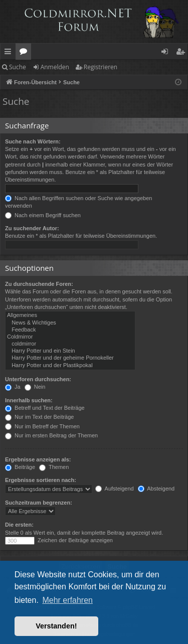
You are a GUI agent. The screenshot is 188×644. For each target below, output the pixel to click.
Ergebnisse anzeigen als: (38, 459)
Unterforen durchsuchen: (38, 379)
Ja (13, 387)
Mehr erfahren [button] (67, 600)
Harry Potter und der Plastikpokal (70, 366)
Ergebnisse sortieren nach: (41, 480)
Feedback (70, 330)
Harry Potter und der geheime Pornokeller (70, 358)
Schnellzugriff (10, 53)
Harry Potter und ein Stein (70, 351)
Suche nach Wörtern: (33, 141)
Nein (35, 387)
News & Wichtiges (70, 323)
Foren (25, 53)
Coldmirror (70, 337)
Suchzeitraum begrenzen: (39, 503)
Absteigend (156, 489)
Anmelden (55, 67)
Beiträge (20, 467)
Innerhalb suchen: (29, 400)
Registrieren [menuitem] (182, 53)
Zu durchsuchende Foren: (39, 284)
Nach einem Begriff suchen (43, 215)
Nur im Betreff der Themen (42, 426)
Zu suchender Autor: (32, 228)
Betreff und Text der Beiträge (45, 408)
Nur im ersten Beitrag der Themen (51, 435)
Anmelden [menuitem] (167, 53)
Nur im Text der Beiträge (39, 417)
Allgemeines (70, 315)
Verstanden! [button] (56, 626)
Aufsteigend (115, 489)
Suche (18, 67)
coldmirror (70, 344)
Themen (54, 467)
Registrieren (101, 67)
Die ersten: (19, 525)
